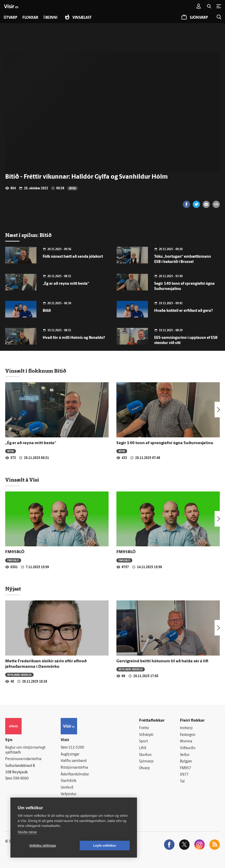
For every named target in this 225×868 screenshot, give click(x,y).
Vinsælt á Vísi (22, 480)
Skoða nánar (27, 832)
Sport (143, 741)
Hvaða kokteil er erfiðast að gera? (183, 311)
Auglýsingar (70, 754)
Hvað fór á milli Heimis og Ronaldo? (74, 338)
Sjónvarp (146, 762)
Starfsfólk (68, 781)
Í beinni (50, 18)
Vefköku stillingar (43, 846)
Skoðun (145, 755)
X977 (184, 775)
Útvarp (144, 768)
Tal (182, 782)
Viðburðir (188, 748)
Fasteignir (188, 735)
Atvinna (186, 741)
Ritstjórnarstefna (74, 768)
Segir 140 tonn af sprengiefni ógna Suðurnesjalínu (165, 443)
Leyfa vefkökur (105, 846)
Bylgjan (186, 762)
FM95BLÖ (15, 552)
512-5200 (76, 748)
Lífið (143, 748)
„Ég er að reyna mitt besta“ (66, 284)
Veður (185, 755)
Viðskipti (146, 735)
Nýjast (13, 589)
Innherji (186, 728)
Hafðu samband (74, 761)
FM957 (186, 768)
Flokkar (30, 18)
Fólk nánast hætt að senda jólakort (73, 257)
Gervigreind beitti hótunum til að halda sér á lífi (162, 661)
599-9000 (21, 779)
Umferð (67, 788)
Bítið (73, 188)
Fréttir (144, 728)
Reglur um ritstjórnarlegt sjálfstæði (25, 750)
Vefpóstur (69, 794)
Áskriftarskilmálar (75, 775)
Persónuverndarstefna (23, 759)
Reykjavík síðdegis (19, 675)
